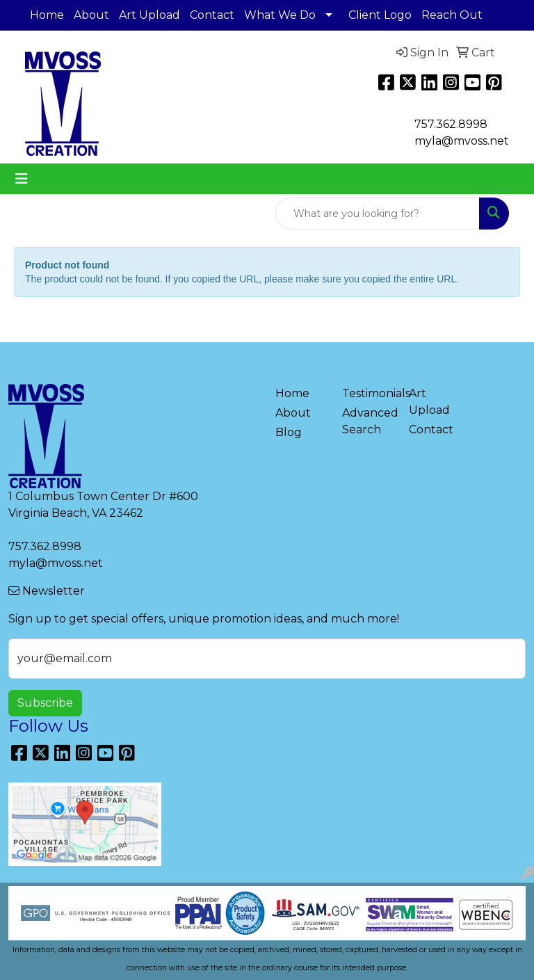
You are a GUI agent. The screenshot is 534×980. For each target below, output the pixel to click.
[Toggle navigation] (22, 179)
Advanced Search (367, 421)
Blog (289, 432)
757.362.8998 (451, 124)
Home (47, 15)
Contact (212, 15)
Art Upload (149, 15)
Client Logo (380, 15)
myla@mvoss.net (56, 563)
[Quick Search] (378, 214)
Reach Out (452, 15)
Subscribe (45, 703)
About (91, 15)
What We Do (280, 15)
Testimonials (367, 393)
